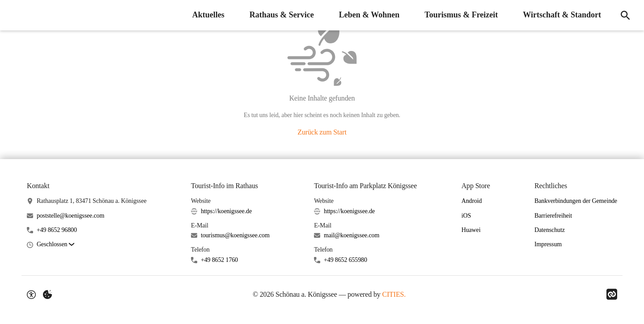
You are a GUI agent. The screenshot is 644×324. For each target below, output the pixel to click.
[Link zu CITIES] (612, 295)
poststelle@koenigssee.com (70, 216)
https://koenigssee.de (226, 211)
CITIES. (394, 294)
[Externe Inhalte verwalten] (47, 295)
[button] (55, 245)
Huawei (471, 230)
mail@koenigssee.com (352, 235)
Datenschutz (550, 230)
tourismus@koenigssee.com (235, 235)
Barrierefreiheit (553, 216)
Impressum (548, 244)
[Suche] (625, 15)
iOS (466, 216)
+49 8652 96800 (57, 230)
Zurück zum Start (322, 132)
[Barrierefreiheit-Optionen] (31, 295)
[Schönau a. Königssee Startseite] (13, 15)
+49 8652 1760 (219, 260)
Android (472, 201)
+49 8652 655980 (345, 260)
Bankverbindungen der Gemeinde (576, 201)
